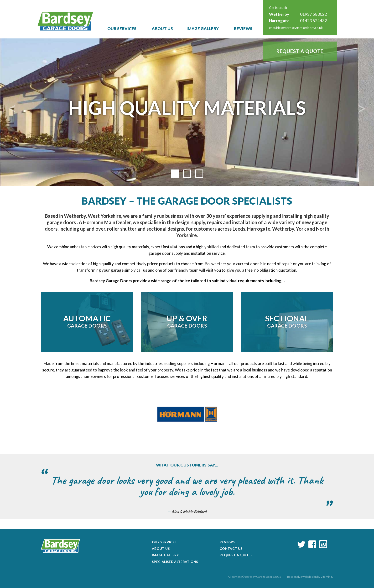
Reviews (243, 29)
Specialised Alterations (175, 562)
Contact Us (231, 549)
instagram (323, 544)
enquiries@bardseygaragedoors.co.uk (296, 28)
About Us (162, 29)
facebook (312, 544)
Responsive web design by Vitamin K (310, 577)
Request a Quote (300, 51)
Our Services (122, 29)
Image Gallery (203, 29)
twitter (301, 544)
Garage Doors (87, 321)
